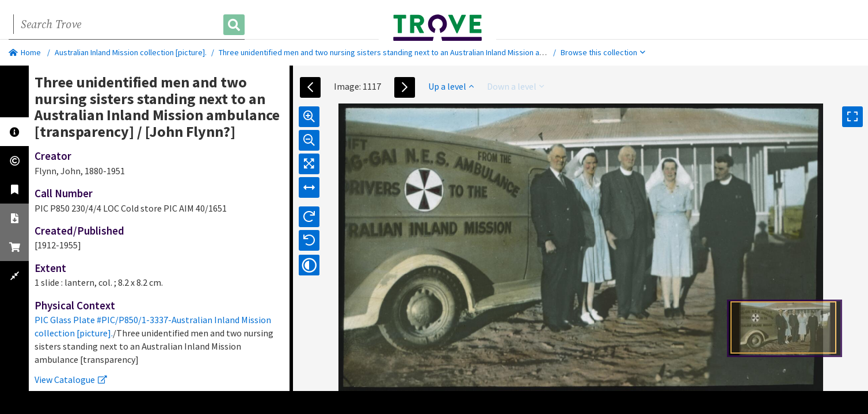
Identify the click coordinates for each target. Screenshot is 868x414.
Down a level (515, 86)
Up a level (451, 86)
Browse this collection (603, 52)
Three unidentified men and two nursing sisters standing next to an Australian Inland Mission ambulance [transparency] (422, 52)
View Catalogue (71, 379)
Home (25, 52)
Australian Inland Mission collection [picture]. (131, 52)
